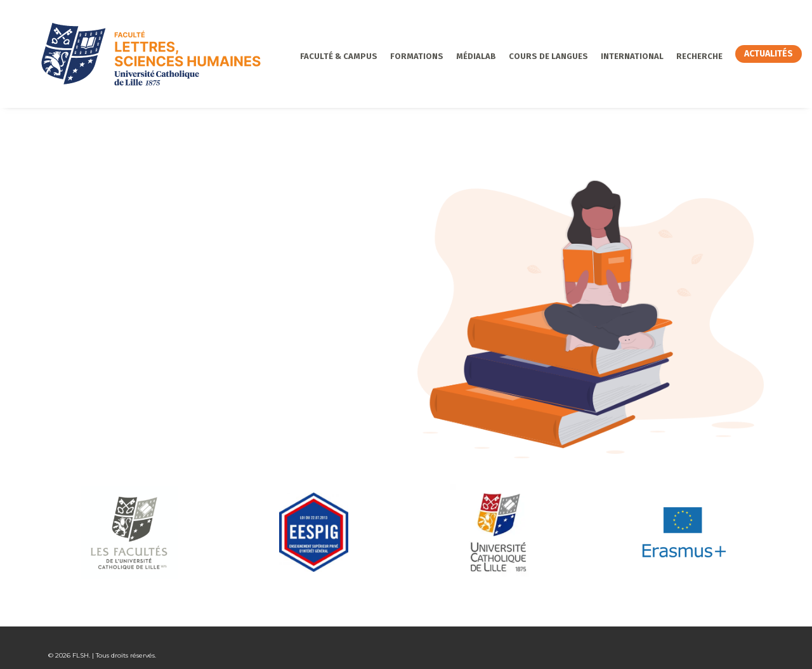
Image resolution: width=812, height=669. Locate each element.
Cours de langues (515, 56)
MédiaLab (443, 56)
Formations (384, 56)
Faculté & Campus (306, 56)
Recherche (666, 56)
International (599, 56)
